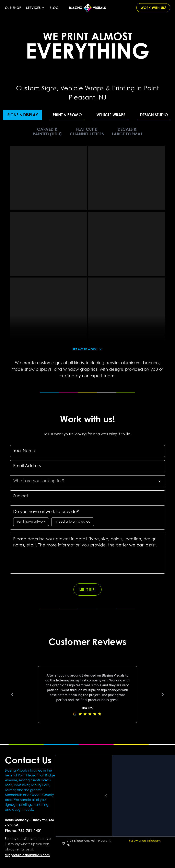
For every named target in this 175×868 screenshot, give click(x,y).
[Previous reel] (106, 796)
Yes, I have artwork (31, 522)
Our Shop (13, 8)
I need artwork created (73, 522)
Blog (54, 8)
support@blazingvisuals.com (27, 855)
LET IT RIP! (87, 589)
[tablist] (87, 115)
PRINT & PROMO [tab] (67, 115)
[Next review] (163, 694)
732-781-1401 (30, 830)
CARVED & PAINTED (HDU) (47, 132)
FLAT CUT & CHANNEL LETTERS (87, 132)
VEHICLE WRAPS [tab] (111, 115)
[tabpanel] (87, 250)
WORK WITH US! (153, 8)
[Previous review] (12, 694)
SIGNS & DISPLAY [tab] (23, 115)
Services (35, 8)
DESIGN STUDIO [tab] (154, 115)
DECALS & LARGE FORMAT (127, 132)
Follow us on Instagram (145, 841)
